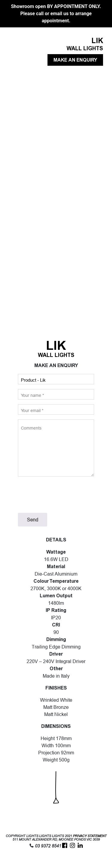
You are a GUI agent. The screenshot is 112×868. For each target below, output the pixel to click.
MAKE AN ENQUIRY (75, 60)
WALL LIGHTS (85, 48)
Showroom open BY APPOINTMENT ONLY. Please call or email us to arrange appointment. (56, 14)
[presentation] (63, 495)
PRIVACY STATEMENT (90, 836)
